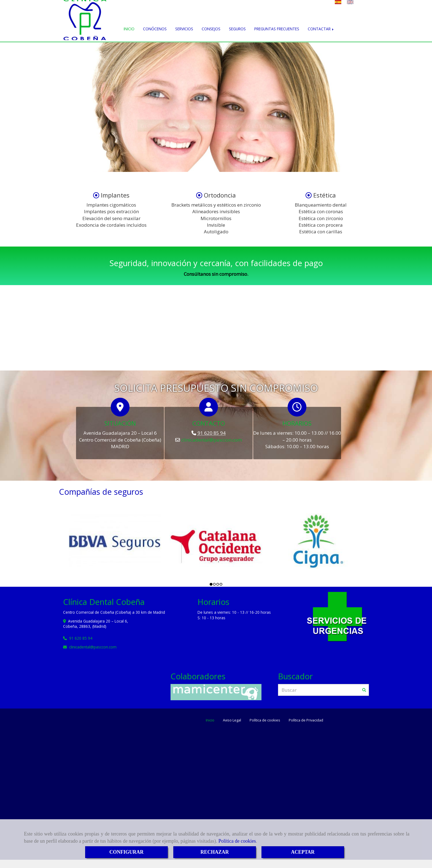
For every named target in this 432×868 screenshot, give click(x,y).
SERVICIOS (184, 29)
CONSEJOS (211, 29)
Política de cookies (237, 841)
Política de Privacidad (306, 720)
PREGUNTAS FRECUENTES (277, 29)
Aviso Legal (232, 720)
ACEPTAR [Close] (303, 852)
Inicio (210, 720)
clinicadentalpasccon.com (212, 440)
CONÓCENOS (155, 29)
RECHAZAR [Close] (214, 852)
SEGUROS (237, 29)
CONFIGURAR (126, 852)
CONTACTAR (321, 29)
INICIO (129, 29)
